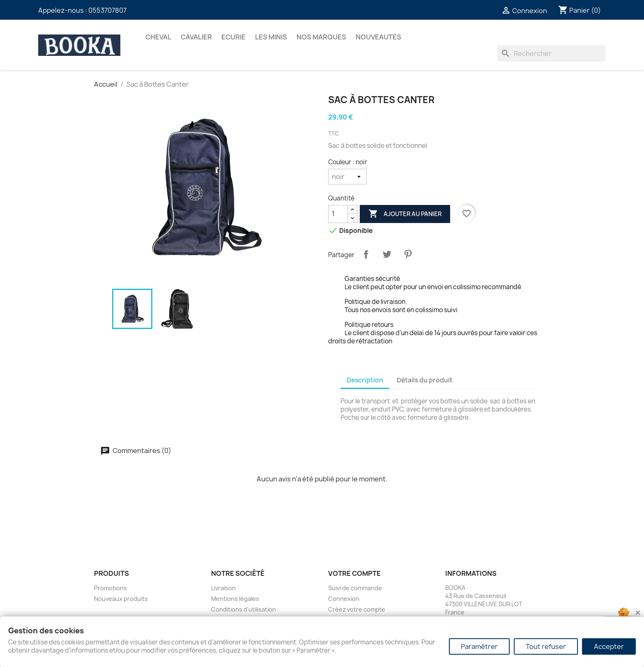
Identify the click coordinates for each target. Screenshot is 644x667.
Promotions (110, 588)
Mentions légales (235, 599)
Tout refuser (546, 646)
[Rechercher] (552, 53)
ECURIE (233, 37)
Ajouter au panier (405, 214)
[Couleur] (347, 177)
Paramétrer (479, 646)
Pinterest (408, 254)
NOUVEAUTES (378, 37)
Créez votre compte (357, 609)
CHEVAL (158, 37)
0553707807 (107, 10)
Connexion (344, 599)
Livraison (223, 588)
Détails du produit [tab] (425, 380)
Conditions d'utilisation (244, 609)
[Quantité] (338, 214)
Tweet (387, 254)
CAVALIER (196, 37)
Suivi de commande (355, 588)
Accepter (609, 646)
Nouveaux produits (121, 599)
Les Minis (271, 37)
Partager (366, 254)
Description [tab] (365, 380)
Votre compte (354, 573)
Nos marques (321, 37)
